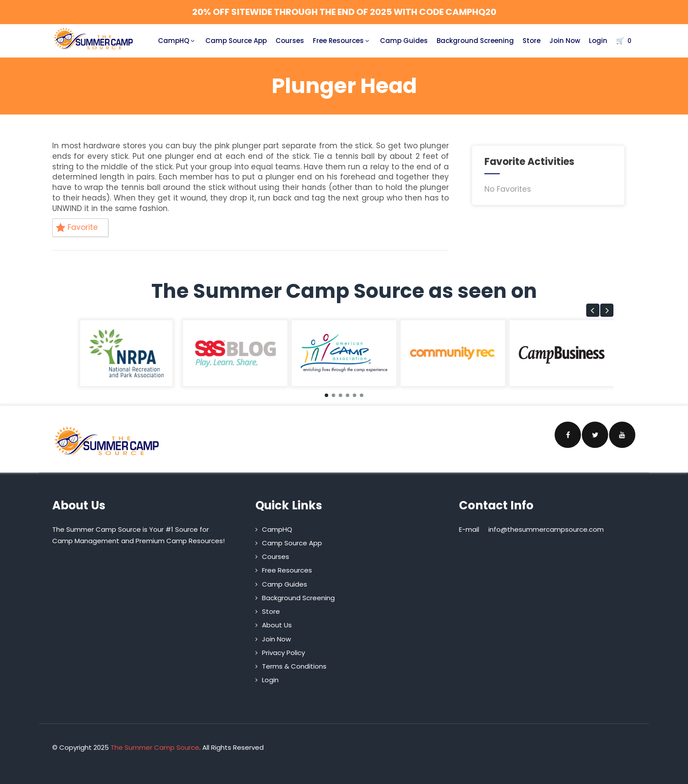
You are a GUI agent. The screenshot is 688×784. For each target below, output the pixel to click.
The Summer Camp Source (155, 747)
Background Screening (475, 41)
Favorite (77, 227)
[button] (593, 310)
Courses (290, 41)
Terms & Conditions (294, 666)
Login (598, 41)
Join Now (565, 41)
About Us (277, 625)
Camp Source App (236, 41)
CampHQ (177, 41)
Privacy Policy (283, 653)
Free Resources (342, 41)
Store (532, 41)
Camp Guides (404, 41)
